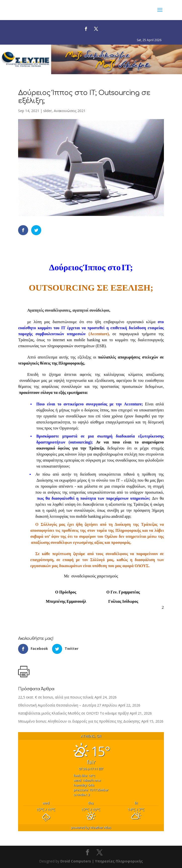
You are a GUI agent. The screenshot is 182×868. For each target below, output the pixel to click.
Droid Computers (76, 861)
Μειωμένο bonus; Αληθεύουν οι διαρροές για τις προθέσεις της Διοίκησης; (79, 721)
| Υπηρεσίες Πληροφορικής (117, 861)
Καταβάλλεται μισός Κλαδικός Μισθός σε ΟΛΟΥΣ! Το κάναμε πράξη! (73, 713)
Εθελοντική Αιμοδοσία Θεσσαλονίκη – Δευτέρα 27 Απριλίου (68, 705)
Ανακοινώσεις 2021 (70, 111)
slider (48, 111)
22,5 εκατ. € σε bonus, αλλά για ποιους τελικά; (56, 697)
